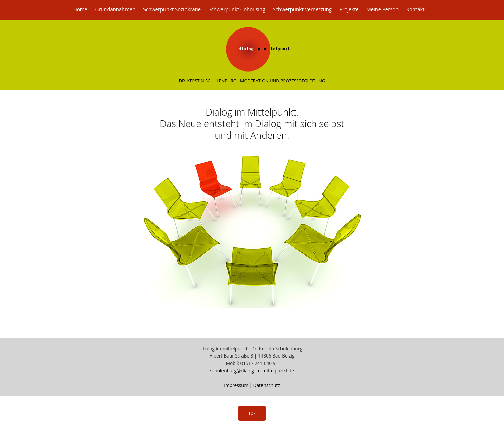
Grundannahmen (115, 9)
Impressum (236, 385)
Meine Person (382, 9)
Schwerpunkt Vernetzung (302, 9)
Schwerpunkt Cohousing (237, 9)
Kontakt (415, 9)
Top (252, 413)
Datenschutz (267, 385)
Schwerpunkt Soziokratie (172, 9)
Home (80, 9)
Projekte (349, 9)
